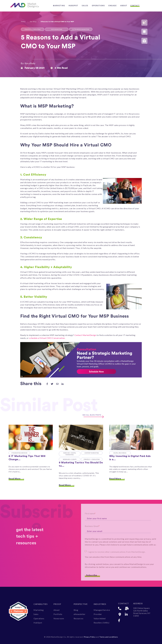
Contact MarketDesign (86, 335)
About (124, 6)
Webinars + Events (70, 459)
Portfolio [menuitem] (58, 614)
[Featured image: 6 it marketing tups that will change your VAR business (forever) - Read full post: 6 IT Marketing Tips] (31, 437)
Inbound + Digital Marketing (70, 454)
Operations (98, 6)
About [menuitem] (57, 610)
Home (23, 22)
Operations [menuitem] (39, 618)
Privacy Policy (90, 637)
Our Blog (33, 22)
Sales (85, 6)
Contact (135, 6)
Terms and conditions (109, 637)
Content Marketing (92, 453)
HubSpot (73, 6)
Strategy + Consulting (92, 459)
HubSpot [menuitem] (38, 623)
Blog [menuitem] (76, 610)
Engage (113, 6)
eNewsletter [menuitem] (80, 614)
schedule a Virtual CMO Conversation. (47, 338)
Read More (16, 479)
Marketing (59, 6)
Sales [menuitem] (36, 614)
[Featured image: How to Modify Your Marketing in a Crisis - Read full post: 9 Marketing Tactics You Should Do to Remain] (81, 437)
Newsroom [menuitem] (59, 618)
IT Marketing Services (19, 453)
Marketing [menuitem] (39, 610)
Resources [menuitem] (79, 618)
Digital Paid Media (120, 453)
